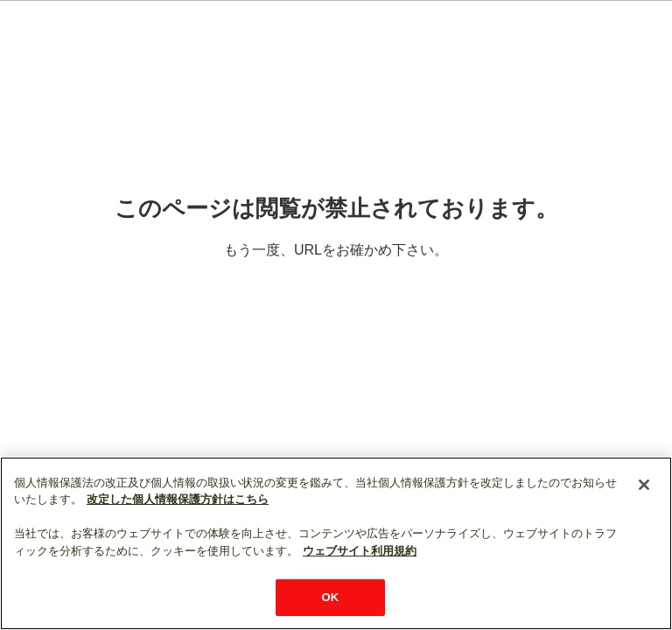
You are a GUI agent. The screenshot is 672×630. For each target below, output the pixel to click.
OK (331, 597)
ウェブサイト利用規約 (360, 551)
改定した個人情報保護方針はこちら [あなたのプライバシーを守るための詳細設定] (178, 499)
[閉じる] (644, 485)
